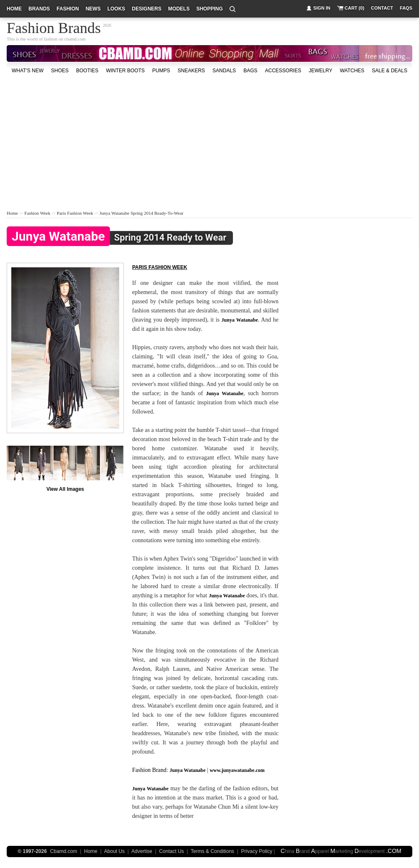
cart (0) (354, 8)
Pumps (161, 71)
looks (116, 9)
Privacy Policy (257, 851)
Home (12, 213)
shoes (60, 71)
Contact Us (171, 851)
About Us (114, 851)
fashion (68, 9)
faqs (406, 8)
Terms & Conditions (212, 851)
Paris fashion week (160, 267)
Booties (87, 71)
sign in (322, 8)
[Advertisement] (162, 142)
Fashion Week (37, 213)
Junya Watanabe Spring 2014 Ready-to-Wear (142, 213)
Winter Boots (125, 71)
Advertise (142, 851)
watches (352, 71)
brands (39, 9)
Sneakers (191, 71)
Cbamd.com (64, 851)
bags (250, 71)
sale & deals (390, 71)
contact (382, 8)
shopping (209, 9)
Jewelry (320, 71)
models (179, 9)
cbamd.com (75, 39)
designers (147, 9)
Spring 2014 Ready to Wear (116, 238)
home (14, 9)
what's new (28, 71)
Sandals (224, 71)
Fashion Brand (149, 770)
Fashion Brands (54, 27)
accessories (283, 71)
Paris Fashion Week (75, 213)
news (93, 9)
